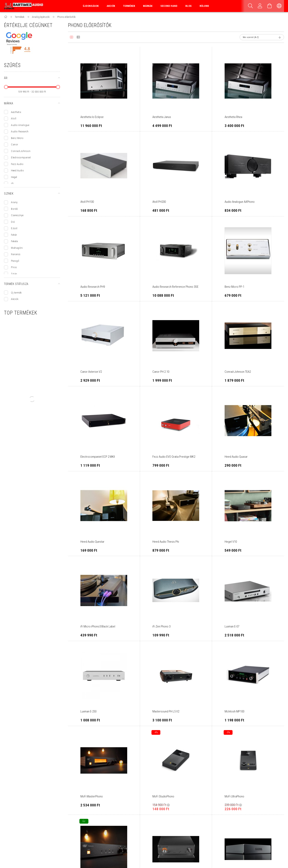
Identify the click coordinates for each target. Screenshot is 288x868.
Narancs (16, 254)
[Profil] (260, 6)
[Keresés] (250, 6)
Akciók (15, 299)
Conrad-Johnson (21, 151)
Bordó (14, 209)
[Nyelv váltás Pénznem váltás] (279, 6)
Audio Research (20, 131)
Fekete (14, 241)
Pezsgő (15, 261)
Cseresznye (17, 215)
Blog (188, 6)
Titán (14, 274)
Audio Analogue (20, 125)
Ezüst (14, 228)
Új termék (16, 293)
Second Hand (169, 6)
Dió (13, 222)
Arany (14, 202)
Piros (14, 267)
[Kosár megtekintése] (270, 6)
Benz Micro (17, 138)
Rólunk (204, 6)
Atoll (14, 118)
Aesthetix (16, 112)
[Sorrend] (262, 37)
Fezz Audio (17, 164)
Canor (15, 144)
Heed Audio (17, 170)
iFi (12, 183)
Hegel (14, 177)
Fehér (14, 235)
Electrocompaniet (21, 157)
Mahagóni (17, 248)
